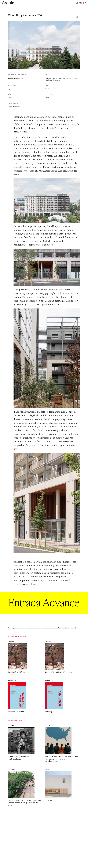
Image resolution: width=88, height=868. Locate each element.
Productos (12, 641)
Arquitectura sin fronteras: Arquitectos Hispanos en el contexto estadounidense (61, 759)
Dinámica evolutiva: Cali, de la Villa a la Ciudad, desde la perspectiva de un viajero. (24, 803)
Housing (48, 712)
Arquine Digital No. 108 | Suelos (58, 672)
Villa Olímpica (66, 628)
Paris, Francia (49, 89)
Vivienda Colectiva (16, 712)
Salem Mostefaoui (14, 107)
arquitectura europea (18, 628)
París (60, 628)
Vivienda (74, 628)
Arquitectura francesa (32, 628)
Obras (47, 769)
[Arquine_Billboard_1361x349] (44, 614)
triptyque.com (13, 89)
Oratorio (49, 801)
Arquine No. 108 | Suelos (18, 672)
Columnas (12, 726)
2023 (10, 98)
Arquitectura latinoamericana (49, 628)
